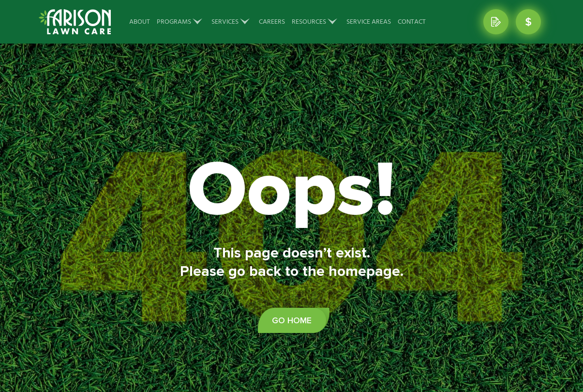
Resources (309, 22)
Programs (174, 22)
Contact (412, 22)
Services (225, 22)
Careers (272, 22)
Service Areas (369, 22)
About (140, 22)
